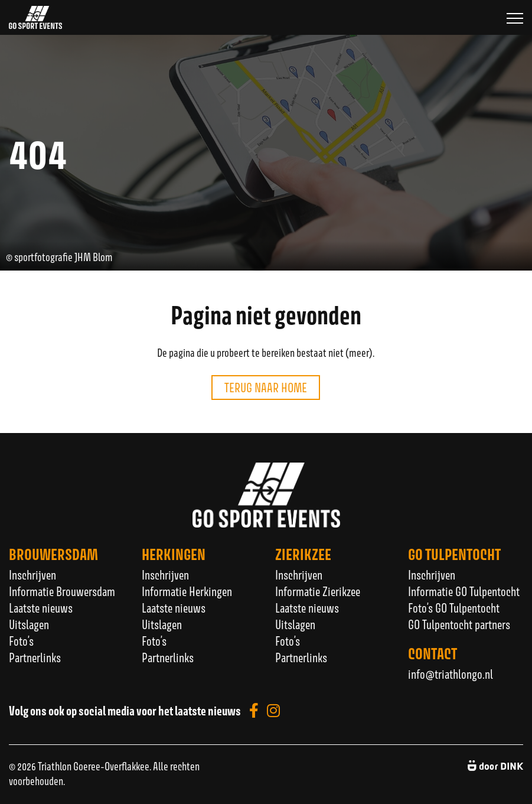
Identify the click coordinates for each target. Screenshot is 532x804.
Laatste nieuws (41, 608)
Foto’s (21, 641)
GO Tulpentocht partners (459, 624)
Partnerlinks (35, 657)
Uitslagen (29, 624)
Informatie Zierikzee (318, 591)
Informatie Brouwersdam (62, 591)
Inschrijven (32, 575)
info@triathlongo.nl (451, 674)
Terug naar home (266, 388)
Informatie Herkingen (187, 591)
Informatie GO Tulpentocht (464, 591)
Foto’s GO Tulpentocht (454, 608)
